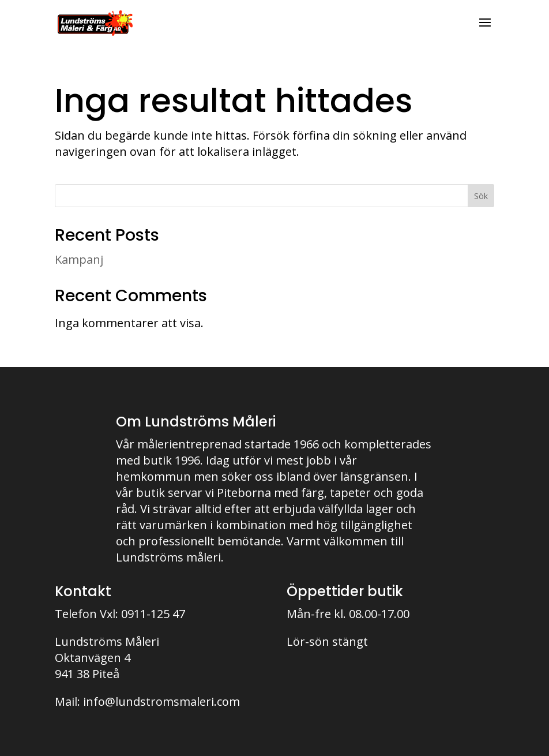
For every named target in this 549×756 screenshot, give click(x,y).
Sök (481, 196)
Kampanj (79, 259)
